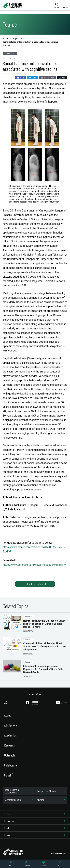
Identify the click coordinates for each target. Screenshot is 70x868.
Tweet (34, 78)
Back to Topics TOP (35, 584)
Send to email (49, 78)
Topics (7, 814)
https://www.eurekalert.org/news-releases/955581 (33, 565)
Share (22, 78)
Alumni (40, 800)
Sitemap (8, 835)
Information (9, 821)
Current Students (13, 800)
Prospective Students (47, 791)
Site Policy (9, 828)
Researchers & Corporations (12, 791)
